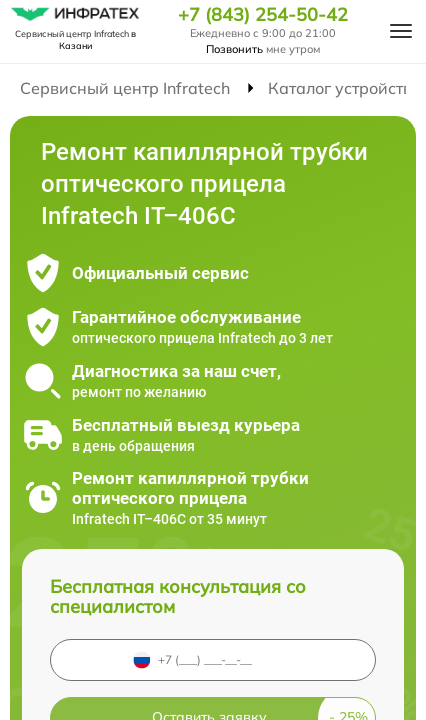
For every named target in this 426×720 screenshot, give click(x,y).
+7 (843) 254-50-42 (263, 15)
